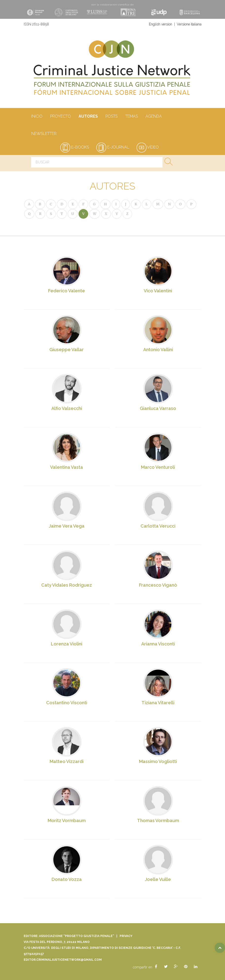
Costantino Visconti (67, 703)
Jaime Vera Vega (67, 526)
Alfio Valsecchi (67, 408)
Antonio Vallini (158, 350)
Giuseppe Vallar (67, 350)
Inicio (37, 117)
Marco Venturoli (158, 467)
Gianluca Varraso (158, 409)
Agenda (153, 117)
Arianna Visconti (158, 644)
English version (161, 24)
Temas (131, 117)
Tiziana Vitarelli (158, 703)
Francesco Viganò (158, 585)
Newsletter (44, 134)
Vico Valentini (158, 291)
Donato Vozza (67, 880)
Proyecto (60, 117)
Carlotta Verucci (158, 526)
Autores (88, 117)
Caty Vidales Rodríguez (67, 585)
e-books (75, 147)
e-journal (113, 147)
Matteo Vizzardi (67, 762)
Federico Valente (67, 291)
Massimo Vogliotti (158, 762)
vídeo (148, 147)
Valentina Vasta (67, 467)
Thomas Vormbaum (158, 821)
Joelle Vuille (158, 880)
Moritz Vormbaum (67, 821)
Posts (111, 117)
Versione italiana (189, 24)
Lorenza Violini (67, 644)
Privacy (126, 936)
